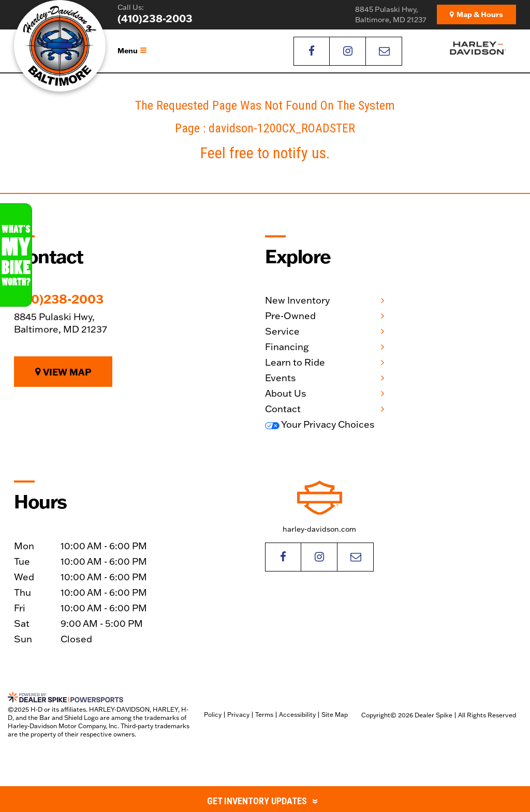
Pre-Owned (290, 316)
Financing (287, 347)
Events (281, 378)
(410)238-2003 (59, 299)
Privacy (238, 715)
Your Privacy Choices (320, 424)
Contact (283, 409)
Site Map (335, 715)
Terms (264, 715)
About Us (286, 393)
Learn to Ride (295, 362)
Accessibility (297, 715)
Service (282, 331)
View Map (63, 372)
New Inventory (297, 300)
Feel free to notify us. (265, 153)
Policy (213, 715)
